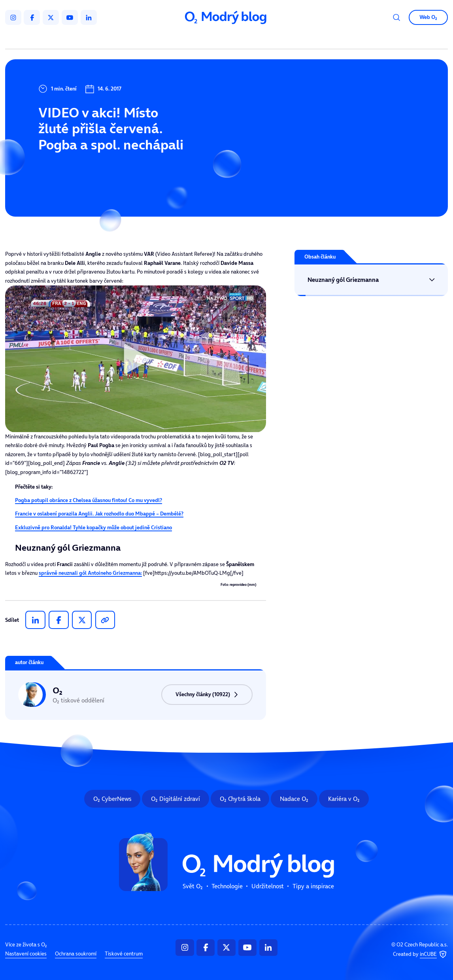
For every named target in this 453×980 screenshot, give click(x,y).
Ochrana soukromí (76, 954)
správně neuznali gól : (90, 573)
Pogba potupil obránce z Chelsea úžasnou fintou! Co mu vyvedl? (89, 500)
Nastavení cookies (26, 954)
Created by (420, 955)
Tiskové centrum (124, 954)
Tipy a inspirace (294, 39)
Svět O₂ (149, 39)
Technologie (191, 39)
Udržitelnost (240, 39)
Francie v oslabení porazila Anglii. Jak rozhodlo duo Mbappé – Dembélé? (99, 514)
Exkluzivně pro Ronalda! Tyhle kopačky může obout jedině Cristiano (93, 528)
